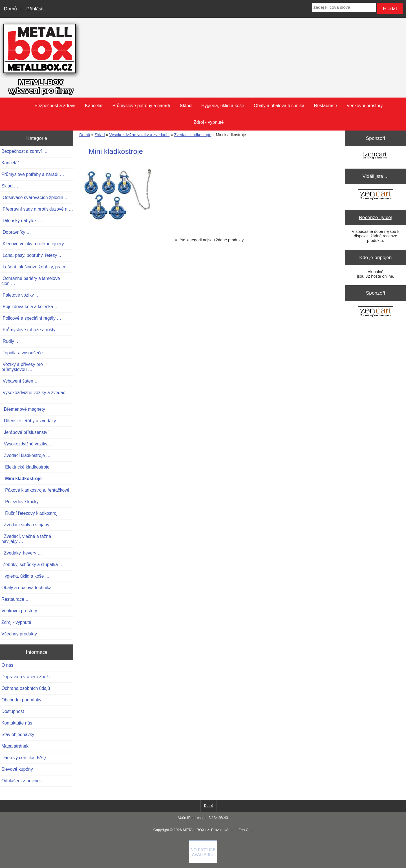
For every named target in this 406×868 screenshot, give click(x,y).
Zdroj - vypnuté (209, 122)
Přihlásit (35, 9)
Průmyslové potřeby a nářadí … (33, 174)
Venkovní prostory (365, 106)
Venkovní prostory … (22, 611)
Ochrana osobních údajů (26, 688)
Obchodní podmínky (21, 700)
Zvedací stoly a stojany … (28, 525)
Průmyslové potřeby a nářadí (141, 106)
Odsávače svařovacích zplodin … (35, 197)
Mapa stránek (15, 746)
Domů (10, 9)
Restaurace (326, 106)
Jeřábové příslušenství (25, 432)
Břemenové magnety (23, 409)
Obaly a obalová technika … (29, 588)
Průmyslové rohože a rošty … (31, 330)
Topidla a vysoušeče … (25, 353)
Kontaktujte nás (17, 723)
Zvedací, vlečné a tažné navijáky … (26, 539)
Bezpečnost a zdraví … (25, 151)
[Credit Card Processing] (203, 862)
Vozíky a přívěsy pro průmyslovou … (22, 367)
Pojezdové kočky (20, 502)
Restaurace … (16, 599)
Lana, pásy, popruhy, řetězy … (32, 255)
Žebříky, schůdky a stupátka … (33, 565)
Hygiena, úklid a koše (223, 106)
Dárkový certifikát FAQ (24, 758)
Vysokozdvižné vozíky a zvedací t (140, 135)
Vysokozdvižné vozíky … (27, 444)
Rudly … (11, 341)
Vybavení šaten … (20, 381)
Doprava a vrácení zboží (26, 677)
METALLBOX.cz (196, 830)
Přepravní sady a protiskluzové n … (37, 209)
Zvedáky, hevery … (22, 553)
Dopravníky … (16, 232)
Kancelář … (13, 163)
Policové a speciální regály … (31, 318)
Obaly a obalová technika (279, 106)
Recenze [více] (375, 217)
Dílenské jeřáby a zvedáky (29, 421)
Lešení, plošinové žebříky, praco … (37, 267)
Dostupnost (13, 711)
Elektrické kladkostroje (26, 467)
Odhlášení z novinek (22, 781)
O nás (7, 665)
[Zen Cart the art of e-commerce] (376, 156)
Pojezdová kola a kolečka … (30, 307)
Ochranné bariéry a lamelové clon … (31, 281)
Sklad (100, 135)
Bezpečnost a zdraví (55, 106)
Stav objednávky (18, 735)
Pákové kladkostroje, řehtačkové (35, 490)
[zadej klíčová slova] (344, 7)
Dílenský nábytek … (22, 221)
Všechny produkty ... (22, 634)
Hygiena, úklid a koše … (26, 576)
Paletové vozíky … (20, 295)
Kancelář (94, 106)
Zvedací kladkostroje (193, 135)
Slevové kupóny (17, 769)
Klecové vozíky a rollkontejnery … (36, 244)
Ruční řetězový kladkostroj (29, 513)
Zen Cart (246, 830)
